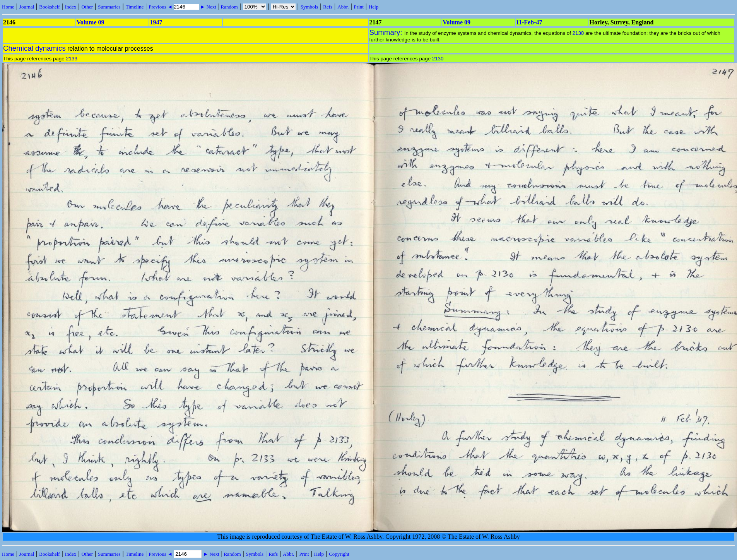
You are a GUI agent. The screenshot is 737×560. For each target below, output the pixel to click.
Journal (27, 7)
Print (359, 7)
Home (8, 7)
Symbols (310, 7)
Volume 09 (91, 22)
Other (87, 7)
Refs (328, 7)
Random (229, 7)
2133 (72, 59)
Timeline (135, 7)
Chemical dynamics (34, 48)
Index (71, 7)
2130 (578, 33)
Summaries (109, 7)
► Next (208, 7)
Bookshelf (49, 7)
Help (374, 7)
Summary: (387, 32)
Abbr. (343, 7)
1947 (156, 22)
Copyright (339, 554)
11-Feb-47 (529, 22)
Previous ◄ (161, 7)
